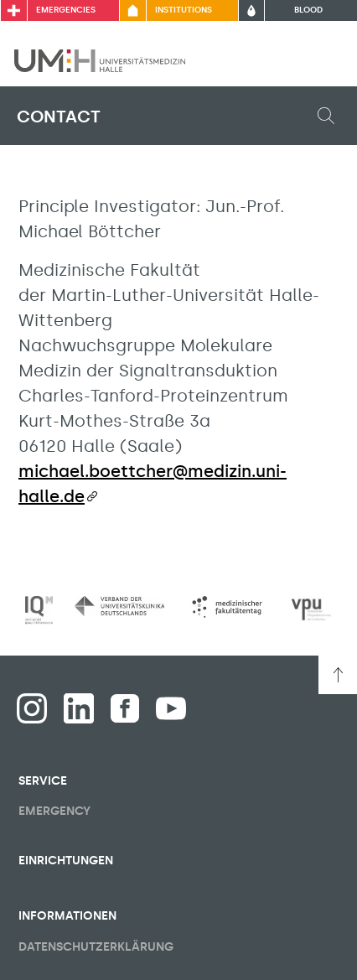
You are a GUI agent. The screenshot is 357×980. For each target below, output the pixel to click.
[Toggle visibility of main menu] (321, 60)
